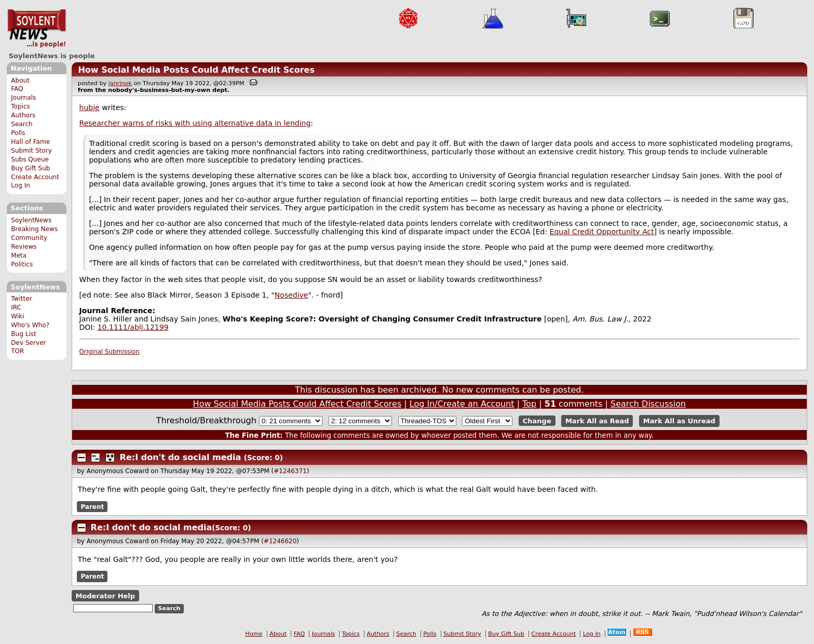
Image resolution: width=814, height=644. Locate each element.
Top (529, 404)
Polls (18, 133)
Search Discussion (648, 404)
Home (254, 634)
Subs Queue (30, 159)
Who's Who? (30, 325)
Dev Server (28, 343)
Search (22, 124)
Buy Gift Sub (30, 168)
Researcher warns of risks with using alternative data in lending (195, 123)
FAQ (17, 89)
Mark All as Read (597, 421)
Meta (19, 256)
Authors (23, 115)
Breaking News (34, 229)
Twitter (21, 299)
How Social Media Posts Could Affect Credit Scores (196, 70)
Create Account (35, 177)
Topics (21, 106)
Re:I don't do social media (181, 457)
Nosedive (291, 295)
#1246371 (290, 471)
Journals (23, 98)
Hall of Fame (30, 142)
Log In (21, 185)
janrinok (120, 83)
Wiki (17, 316)
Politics (22, 264)
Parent (92, 506)
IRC (16, 307)
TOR (17, 351)
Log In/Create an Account (462, 404)
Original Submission (110, 352)
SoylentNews (37, 29)
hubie (90, 108)
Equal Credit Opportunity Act (602, 232)
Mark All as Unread (679, 421)
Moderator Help (105, 595)
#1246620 (280, 541)
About (20, 81)
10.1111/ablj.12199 (133, 327)
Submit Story (31, 151)
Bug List (24, 334)
